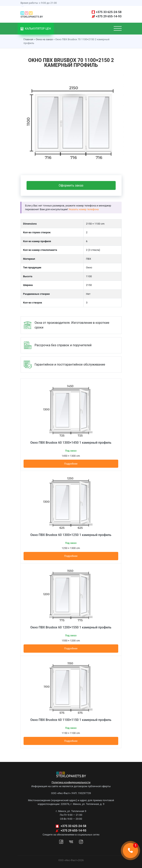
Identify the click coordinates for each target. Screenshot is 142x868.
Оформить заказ (71, 185)
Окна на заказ (44, 39)
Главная (28, 39)
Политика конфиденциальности (71, 782)
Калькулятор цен (36, 29)
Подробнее (71, 464)
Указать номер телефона (84, 209)
